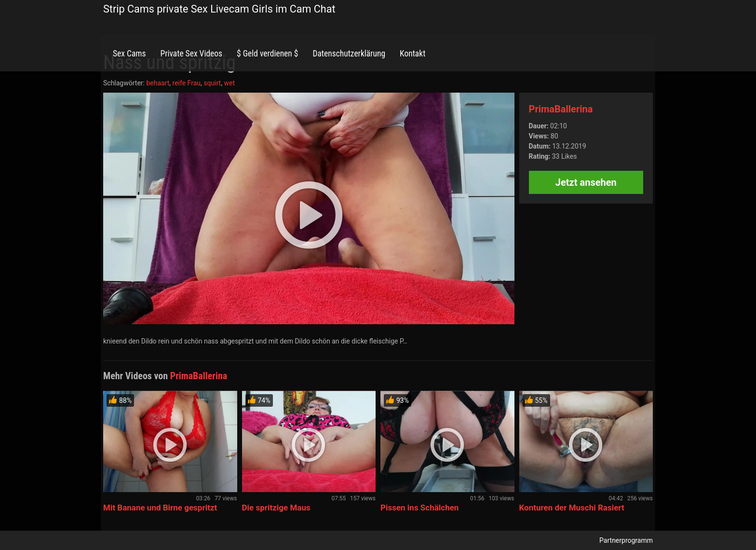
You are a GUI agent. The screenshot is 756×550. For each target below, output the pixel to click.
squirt (212, 83)
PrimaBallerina (561, 109)
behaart (158, 83)
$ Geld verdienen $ (267, 54)
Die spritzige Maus (276, 508)
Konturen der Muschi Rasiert (572, 508)
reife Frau (187, 83)
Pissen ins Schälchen (419, 508)
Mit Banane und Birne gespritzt (160, 508)
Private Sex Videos (191, 54)
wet (229, 83)
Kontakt (412, 54)
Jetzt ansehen (586, 182)
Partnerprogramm (626, 540)
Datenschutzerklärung (349, 54)
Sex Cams (129, 54)
